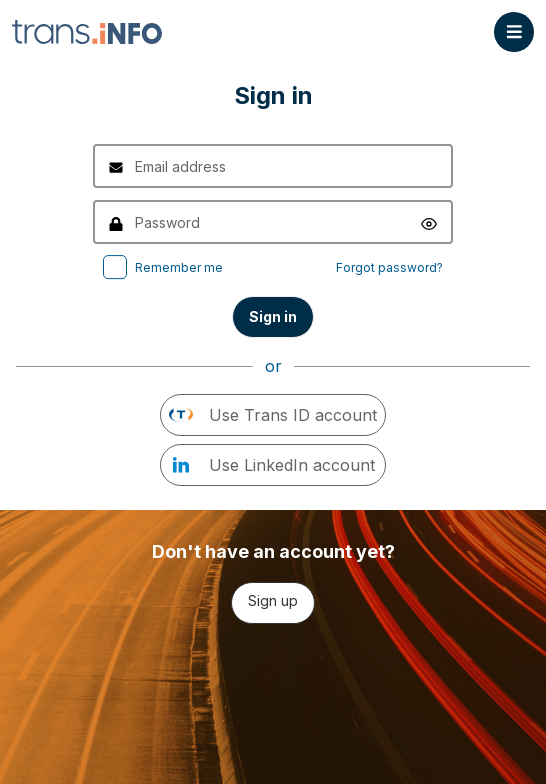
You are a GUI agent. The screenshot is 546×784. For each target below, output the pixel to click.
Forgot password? (389, 267)
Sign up (273, 600)
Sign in (273, 316)
